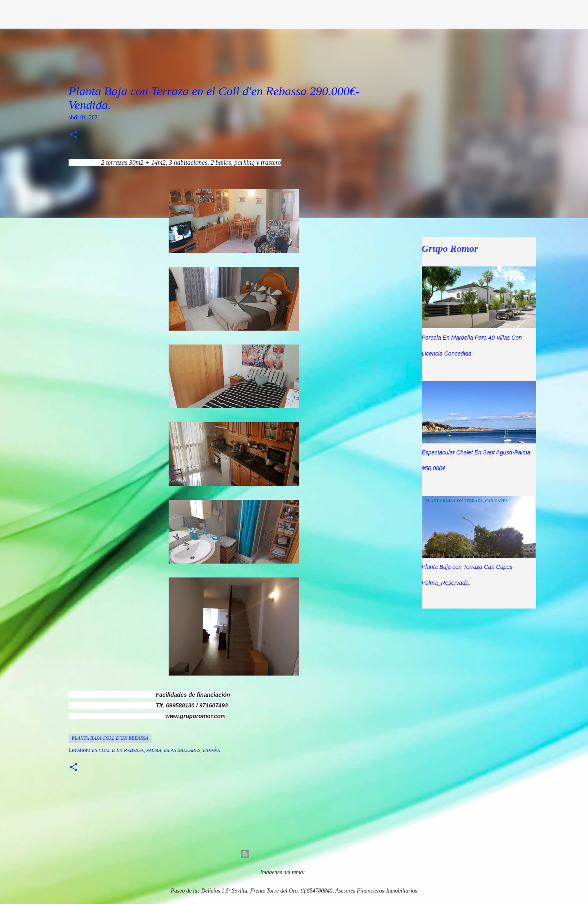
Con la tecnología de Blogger (294, 854)
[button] (73, 135)
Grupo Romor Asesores (84, 14)
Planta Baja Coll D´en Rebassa (110, 738)
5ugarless (317, 872)
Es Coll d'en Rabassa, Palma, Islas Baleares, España (156, 750)
